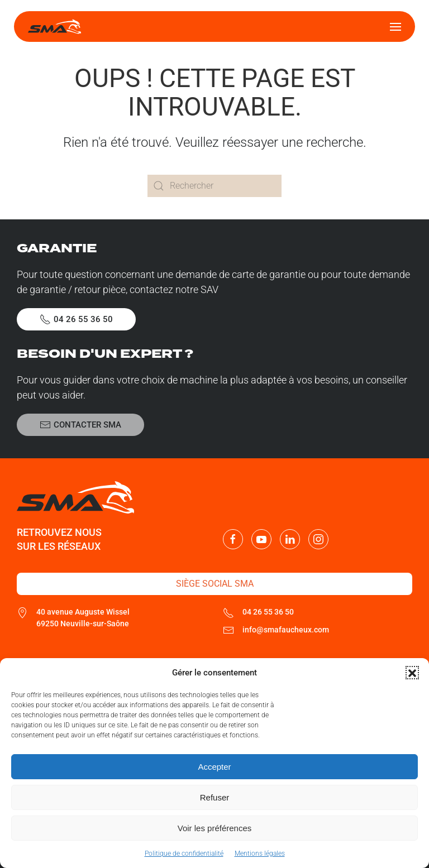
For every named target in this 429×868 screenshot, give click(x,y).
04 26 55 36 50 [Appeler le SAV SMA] (76, 319)
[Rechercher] (214, 186)
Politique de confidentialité (184, 853)
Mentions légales (260, 853)
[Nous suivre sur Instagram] (318, 539)
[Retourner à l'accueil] (54, 27)
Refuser (215, 797)
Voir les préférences (215, 828)
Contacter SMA (80, 425)
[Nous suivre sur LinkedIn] (290, 539)
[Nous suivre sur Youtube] (261, 539)
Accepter (214, 767)
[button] (412, 673)
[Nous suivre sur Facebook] (233, 539)
